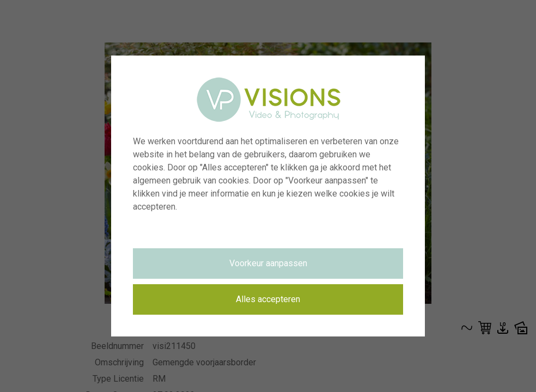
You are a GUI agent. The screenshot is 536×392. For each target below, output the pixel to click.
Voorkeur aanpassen (268, 263)
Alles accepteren (268, 299)
